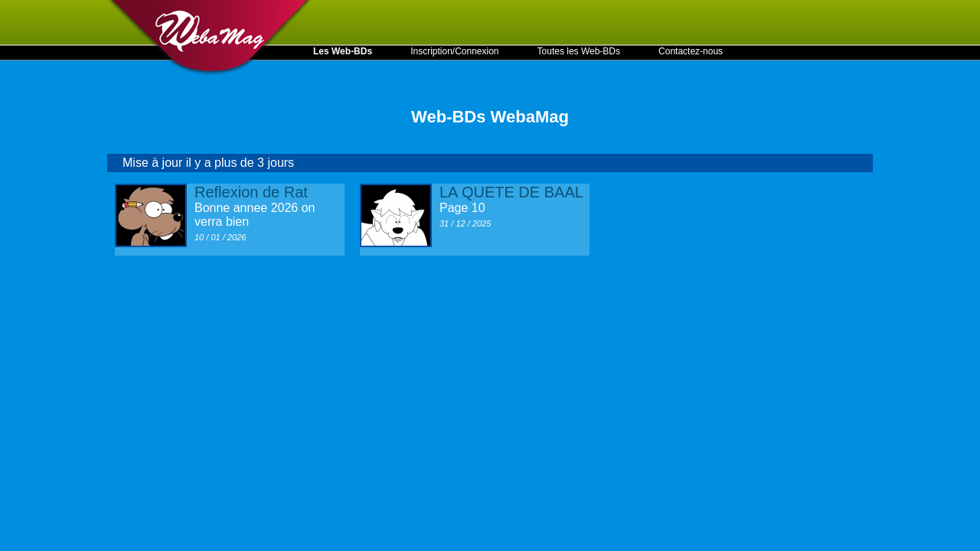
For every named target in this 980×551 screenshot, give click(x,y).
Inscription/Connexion (454, 51)
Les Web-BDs (343, 51)
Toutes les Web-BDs (579, 51)
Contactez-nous (691, 51)
